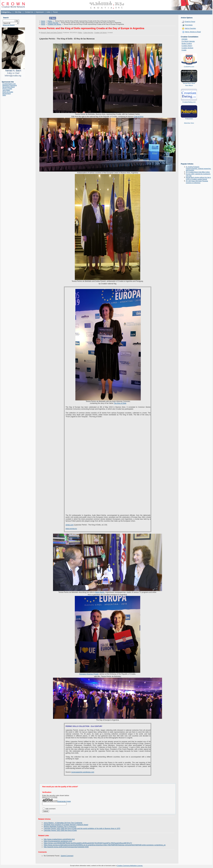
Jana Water (6, 90)
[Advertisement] (189, 145)
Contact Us (29, 12)
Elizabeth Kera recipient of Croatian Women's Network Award (66, 825)
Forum (55, 12)
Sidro (4, 95)
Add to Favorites (190, 28)
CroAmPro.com (189, 67)
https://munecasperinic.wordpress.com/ (58, 841)
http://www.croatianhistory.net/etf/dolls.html (59, 839)
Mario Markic (100, 592)
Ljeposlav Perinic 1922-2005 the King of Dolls (60, 830)
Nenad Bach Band (9, 87)
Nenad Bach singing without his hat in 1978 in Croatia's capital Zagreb (198, 178)
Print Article (189, 25)
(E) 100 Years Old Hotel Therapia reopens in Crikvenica (197, 182)
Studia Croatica (187, 43)
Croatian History (187, 46)
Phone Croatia (7, 89)
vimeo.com (70, 525)
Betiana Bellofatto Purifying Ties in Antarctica (60, 827)
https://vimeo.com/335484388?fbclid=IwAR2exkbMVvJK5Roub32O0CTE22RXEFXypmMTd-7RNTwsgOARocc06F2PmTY (88, 843)
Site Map (18, 12)
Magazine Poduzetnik (10, 85)
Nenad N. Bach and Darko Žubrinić (51, 33)
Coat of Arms (139, 117)
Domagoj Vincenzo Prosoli (89, 674)
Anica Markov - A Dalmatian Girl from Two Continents (63, 823)
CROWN (184, 39)
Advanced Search (9, 25)
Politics (50, 21)
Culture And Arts (53, 23)
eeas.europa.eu (71, 529)
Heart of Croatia (8, 92)
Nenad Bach (7, 93)
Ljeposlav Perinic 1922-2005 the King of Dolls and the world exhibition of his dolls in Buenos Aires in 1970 (82, 828)
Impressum (40, 12)
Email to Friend (190, 22)
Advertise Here (189, 123)
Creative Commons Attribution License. (130, 866)
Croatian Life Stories (54, 24)
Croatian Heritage (187, 48)
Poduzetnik (189, 119)
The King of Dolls (120, 403)
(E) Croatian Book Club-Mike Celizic (198, 172)
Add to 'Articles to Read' (193, 32)
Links (48, 12)
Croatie (184, 50)
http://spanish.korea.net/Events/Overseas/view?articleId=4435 (66, 847)
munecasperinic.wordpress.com (83, 772)
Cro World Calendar (188, 41)
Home (43, 21)
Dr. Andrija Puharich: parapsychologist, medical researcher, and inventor (198, 168)
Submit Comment (67, 856)
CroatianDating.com (9, 84)
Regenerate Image (64, 801)
